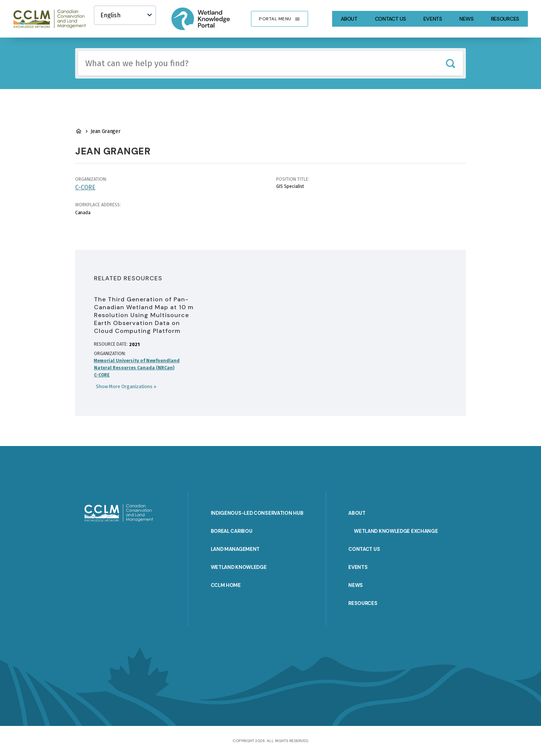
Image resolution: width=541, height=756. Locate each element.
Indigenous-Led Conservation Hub (257, 513)
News (467, 19)
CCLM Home (226, 585)
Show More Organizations (124, 386)
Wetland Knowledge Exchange (396, 531)
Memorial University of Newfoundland (137, 361)
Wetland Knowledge (239, 567)
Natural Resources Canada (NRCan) (134, 368)
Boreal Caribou (232, 531)
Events (433, 19)
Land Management (235, 549)
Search (450, 63)
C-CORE (85, 187)
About (349, 19)
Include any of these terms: (78, 51)
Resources (505, 19)
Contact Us (391, 19)
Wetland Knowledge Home (79, 131)
